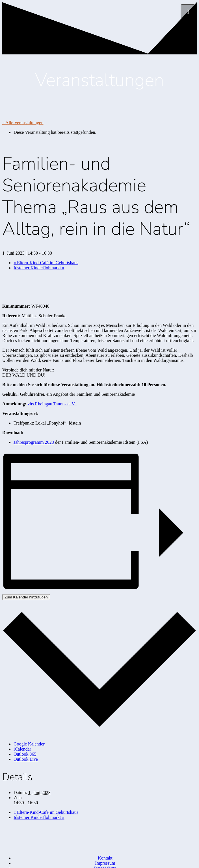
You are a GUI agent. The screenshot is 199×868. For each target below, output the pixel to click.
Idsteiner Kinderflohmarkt (39, 268)
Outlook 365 (25, 754)
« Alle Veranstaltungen (23, 123)
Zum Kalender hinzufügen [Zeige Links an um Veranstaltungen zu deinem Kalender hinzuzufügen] (26, 597)
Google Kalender (29, 744)
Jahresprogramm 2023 (34, 442)
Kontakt (105, 858)
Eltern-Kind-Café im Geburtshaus (46, 263)
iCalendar (22, 749)
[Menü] (188, 11)
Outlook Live (26, 759)
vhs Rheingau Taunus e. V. (52, 404)
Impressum (105, 863)
